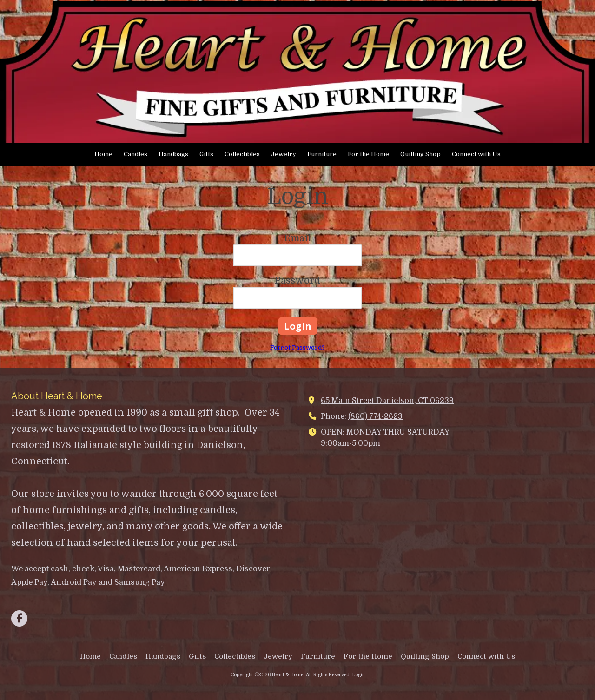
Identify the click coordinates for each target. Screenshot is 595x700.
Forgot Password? (297, 347)
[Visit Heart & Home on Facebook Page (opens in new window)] (19, 618)
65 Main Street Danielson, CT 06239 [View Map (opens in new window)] (387, 400)
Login (359, 675)
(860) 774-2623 (375, 416)
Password (297, 281)
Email (297, 238)
